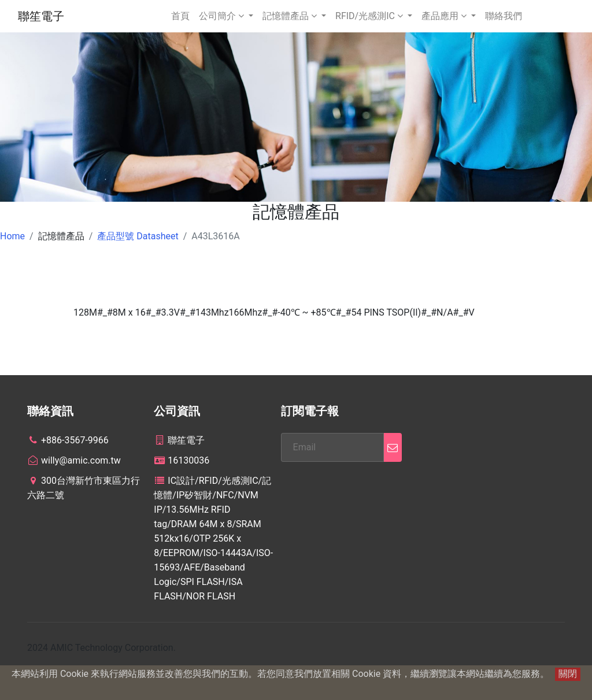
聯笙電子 (41, 16)
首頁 (180, 16)
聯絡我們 (504, 16)
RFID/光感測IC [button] (370, 16)
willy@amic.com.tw (74, 460)
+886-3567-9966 (68, 440)
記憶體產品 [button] (291, 16)
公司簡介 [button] (223, 16)
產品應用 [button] (445, 16)
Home (12, 236)
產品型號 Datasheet (138, 236)
